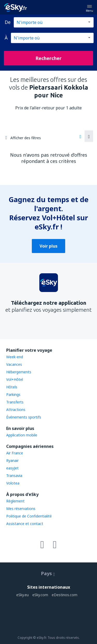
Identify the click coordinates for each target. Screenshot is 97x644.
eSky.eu (23, 595)
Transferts (15, 402)
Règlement (15, 501)
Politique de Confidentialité (29, 516)
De (8, 22)
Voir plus (48, 246)
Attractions (16, 410)
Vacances (14, 364)
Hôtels (12, 387)
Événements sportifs (24, 417)
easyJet (12, 468)
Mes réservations (21, 509)
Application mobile (22, 435)
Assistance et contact (25, 524)
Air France (15, 453)
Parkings (13, 394)
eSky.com (40, 595)
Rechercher (48, 58)
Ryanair (12, 460)
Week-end (15, 357)
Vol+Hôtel (15, 379)
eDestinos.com (65, 595)
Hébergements (19, 372)
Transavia (14, 476)
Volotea (13, 483)
